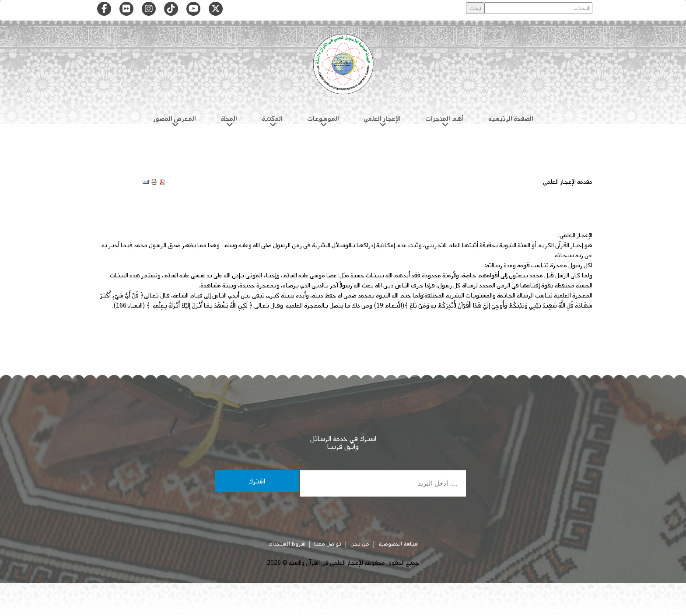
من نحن (360, 544)
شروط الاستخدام (287, 544)
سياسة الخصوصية (398, 544)
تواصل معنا (328, 544)
